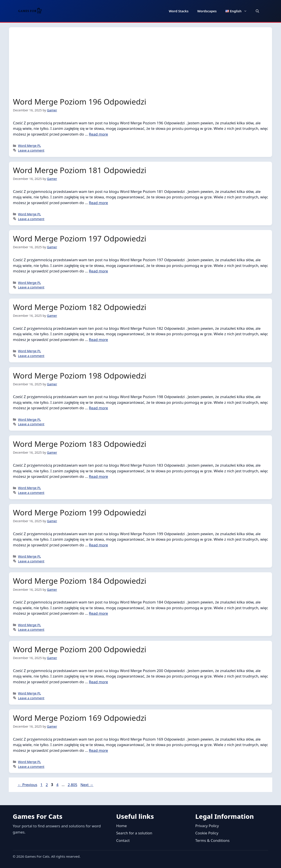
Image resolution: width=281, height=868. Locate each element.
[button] (257, 11)
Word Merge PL (29, 146)
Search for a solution (134, 833)
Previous (27, 785)
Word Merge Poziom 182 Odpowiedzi (80, 307)
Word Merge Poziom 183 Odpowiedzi (80, 444)
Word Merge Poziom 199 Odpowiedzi (80, 512)
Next (87, 785)
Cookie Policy (207, 833)
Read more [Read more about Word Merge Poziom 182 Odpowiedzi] (98, 340)
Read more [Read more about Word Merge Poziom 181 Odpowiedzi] (98, 203)
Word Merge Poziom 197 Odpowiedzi (80, 238)
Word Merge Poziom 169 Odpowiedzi (80, 718)
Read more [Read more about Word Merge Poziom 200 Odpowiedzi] (98, 682)
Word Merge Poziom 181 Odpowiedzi (80, 170)
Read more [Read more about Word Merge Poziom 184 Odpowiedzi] (98, 613)
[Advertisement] (140, 64)
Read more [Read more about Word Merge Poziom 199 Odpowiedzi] (98, 545)
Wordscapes (207, 11)
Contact (123, 840)
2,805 (72, 785)
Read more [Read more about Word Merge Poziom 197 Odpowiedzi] (98, 271)
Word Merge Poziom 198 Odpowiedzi (80, 376)
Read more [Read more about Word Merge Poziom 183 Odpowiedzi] (98, 476)
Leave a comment (31, 150)
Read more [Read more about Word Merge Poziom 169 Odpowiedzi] (98, 750)
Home (121, 826)
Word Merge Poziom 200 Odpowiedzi (80, 649)
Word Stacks (179, 11)
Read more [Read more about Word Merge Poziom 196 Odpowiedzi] (98, 134)
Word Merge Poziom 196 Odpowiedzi (80, 102)
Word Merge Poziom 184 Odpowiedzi (80, 581)
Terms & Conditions (213, 840)
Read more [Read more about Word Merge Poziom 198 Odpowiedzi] (98, 408)
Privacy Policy (207, 826)
